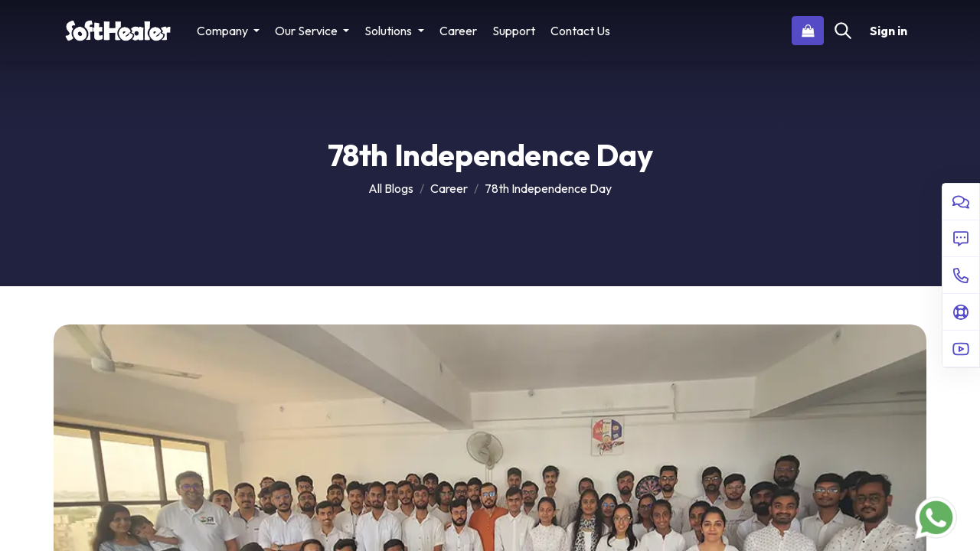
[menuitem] (458, 31)
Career (449, 188)
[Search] (843, 31)
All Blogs (391, 188)
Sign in (889, 31)
